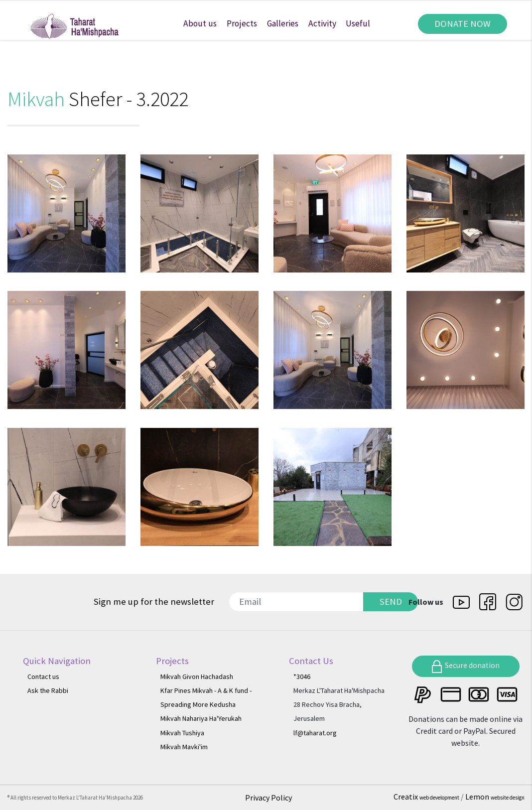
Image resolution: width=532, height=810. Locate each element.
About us (200, 23)
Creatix (427, 797)
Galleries (283, 23)
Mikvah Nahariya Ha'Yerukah (201, 718)
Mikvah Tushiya (182, 733)
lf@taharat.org (315, 733)
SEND (391, 602)
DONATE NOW (463, 24)
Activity (322, 23)
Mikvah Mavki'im (184, 747)
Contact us (43, 676)
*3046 (302, 676)
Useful (358, 23)
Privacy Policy (268, 798)
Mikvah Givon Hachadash (197, 676)
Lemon (495, 797)
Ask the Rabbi (48, 690)
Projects (242, 23)
